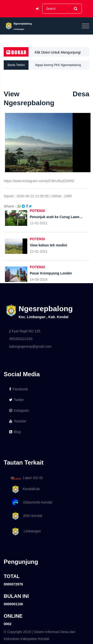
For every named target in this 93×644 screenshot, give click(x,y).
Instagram (19, 410)
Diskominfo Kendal (31, 503)
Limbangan (25, 531)
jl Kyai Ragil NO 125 (25, 331)
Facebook (18, 389)
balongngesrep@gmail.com (30, 346)
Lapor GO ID (27, 478)
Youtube (18, 421)
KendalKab (24, 489)
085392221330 (21, 339)
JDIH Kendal (26, 516)
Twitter (16, 400)
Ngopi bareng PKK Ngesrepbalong (58, 65)
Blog (15, 432)
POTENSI (37, 211)
